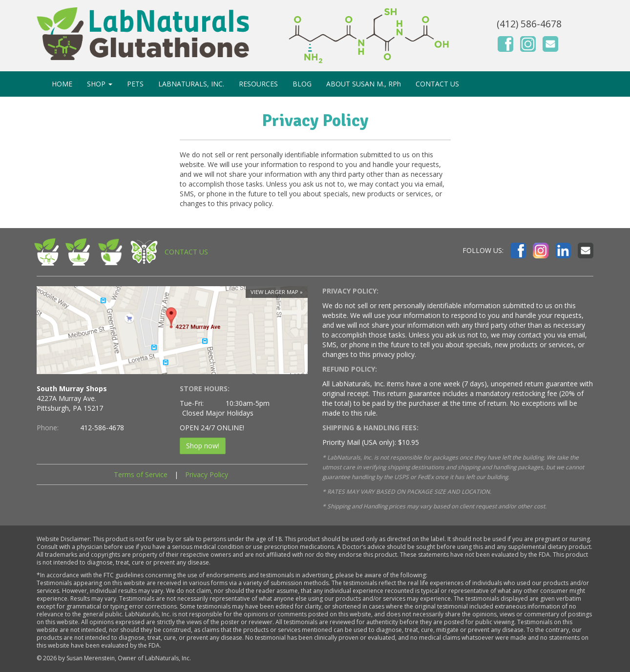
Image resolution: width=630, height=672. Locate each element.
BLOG (302, 84)
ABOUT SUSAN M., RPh (364, 84)
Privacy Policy (207, 474)
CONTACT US (437, 84)
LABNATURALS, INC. (191, 84)
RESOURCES (258, 84)
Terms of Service (141, 474)
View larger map (274, 292)
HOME (62, 84)
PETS (135, 84)
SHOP (100, 84)
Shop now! (203, 446)
